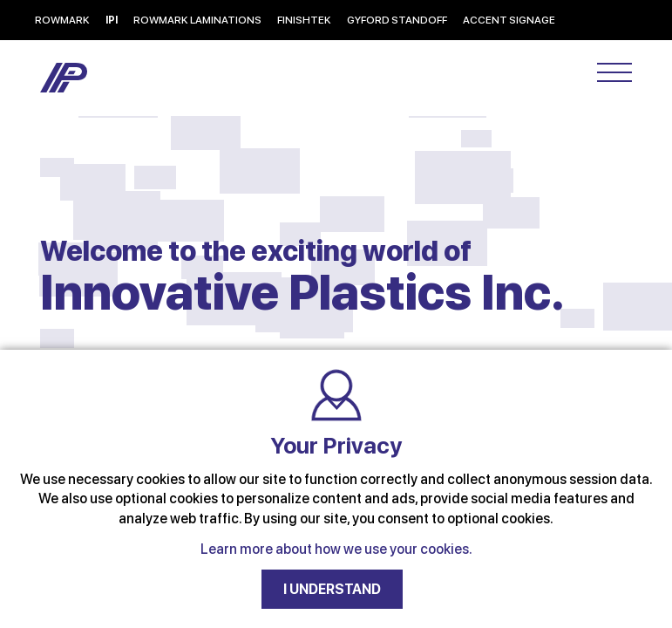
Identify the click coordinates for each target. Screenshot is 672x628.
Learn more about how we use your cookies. (336, 549)
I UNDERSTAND (332, 589)
